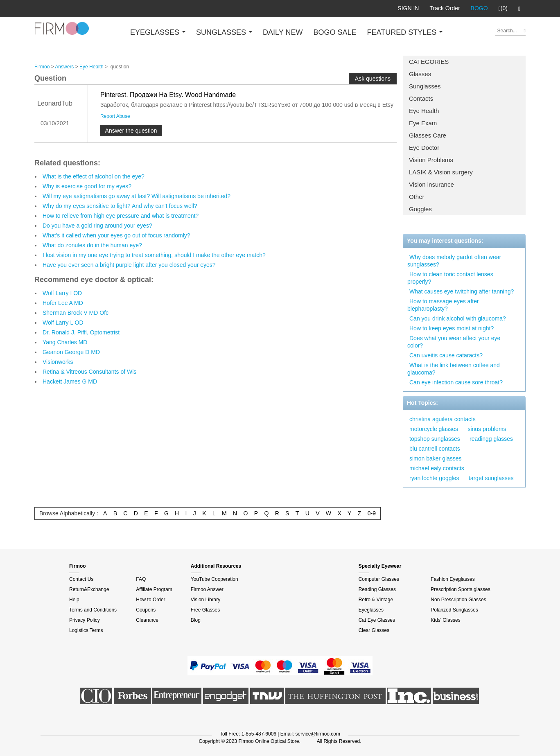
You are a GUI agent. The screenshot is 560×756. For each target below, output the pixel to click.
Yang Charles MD (65, 342)
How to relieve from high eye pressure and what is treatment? (121, 216)
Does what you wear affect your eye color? (454, 342)
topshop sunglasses (435, 439)
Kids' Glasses (445, 620)
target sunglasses (491, 478)
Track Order (445, 8)
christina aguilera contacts (443, 419)
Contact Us (81, 579)
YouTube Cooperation (215, 579)
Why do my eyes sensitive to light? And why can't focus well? (120, 206)
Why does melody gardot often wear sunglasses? (454, 261)
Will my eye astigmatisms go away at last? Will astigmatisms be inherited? (137, 196)
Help (74, 600)
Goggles (420, 209)
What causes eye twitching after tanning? (462, 291)
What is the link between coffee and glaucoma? (454, 369)
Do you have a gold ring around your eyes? (97, 226)
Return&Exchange (89, 589)
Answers (64, 67)
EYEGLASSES (158, 32)
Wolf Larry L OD (63, 323)
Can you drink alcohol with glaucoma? (458, 318)
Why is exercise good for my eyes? (87, 186)
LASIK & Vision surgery (441, 172)
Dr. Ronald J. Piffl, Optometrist (81, 332)
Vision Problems (431, 160)
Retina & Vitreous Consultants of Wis (89, 372)
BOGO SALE (335, 32)
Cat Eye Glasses (377, 620)
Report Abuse (115, 116)
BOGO (479, 8)
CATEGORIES (429, 62)
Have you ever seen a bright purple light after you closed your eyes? (129, 265)
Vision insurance (431, 184)
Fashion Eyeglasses (453, 579)
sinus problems (487, 429)
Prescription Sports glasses (460, 589)
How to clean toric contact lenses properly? (450, 278)
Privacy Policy (85, 620)
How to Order (150, 600)
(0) (503, 9)
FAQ (141, 579)
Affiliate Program (154, 589)
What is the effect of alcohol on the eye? (94, 176)
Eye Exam (423, 123)
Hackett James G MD (70, 381)
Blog (196, 620)
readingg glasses (491, 439)
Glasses (420, 74)
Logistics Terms (86, 630)
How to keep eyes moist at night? (452, 328)
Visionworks (58, 362)
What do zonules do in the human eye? (92, 245)
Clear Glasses (374, 630)
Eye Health (424, 111)
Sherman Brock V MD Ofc (76, 313)
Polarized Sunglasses (454, 610)
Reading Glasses (377, 589)
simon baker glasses (436, 458)
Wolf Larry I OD (62, 293)
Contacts (421, 98)
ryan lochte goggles (434, 478)
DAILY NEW (283, 32)
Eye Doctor (424, 148)
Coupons (146, 610)
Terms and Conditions (93, 610)
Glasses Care (428, 135)
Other (417, 197)
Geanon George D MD (71, 352)
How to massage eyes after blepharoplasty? (443, 305)
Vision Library (205, 600)
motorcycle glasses (434, 429)
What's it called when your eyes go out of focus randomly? (116, 235)
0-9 (372, 513)
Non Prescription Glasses (458, 600)
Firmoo (42, 67)
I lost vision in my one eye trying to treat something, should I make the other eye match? (154, 255)
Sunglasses (425, 86)
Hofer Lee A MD (63, 303)
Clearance (147, 620)
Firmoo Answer (207, 589)
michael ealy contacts (437, 468)
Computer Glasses (379, 579)
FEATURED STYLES (405, 32)
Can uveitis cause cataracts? (446, 355)
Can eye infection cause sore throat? (456, 382)
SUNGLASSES (224, 32)
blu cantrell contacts (435, 449)
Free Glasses (205, 610)
